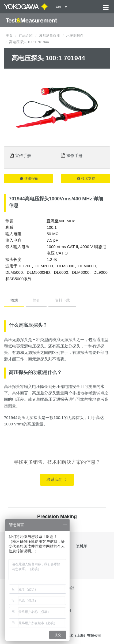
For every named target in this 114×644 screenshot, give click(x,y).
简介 (36, 300)
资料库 (81, 546)
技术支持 (86, 179)
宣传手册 (23, 156)
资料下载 (62, 300)
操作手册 (74, 156)
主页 (9, 35)
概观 (14, 300)
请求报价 (29, 179)
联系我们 (56, 479)
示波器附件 (75, 35)
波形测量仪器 (50, 35)
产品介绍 (26, 35)
